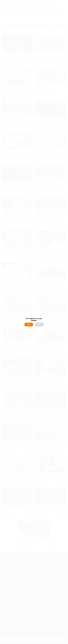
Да (29, 325)
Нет (39, 325)
